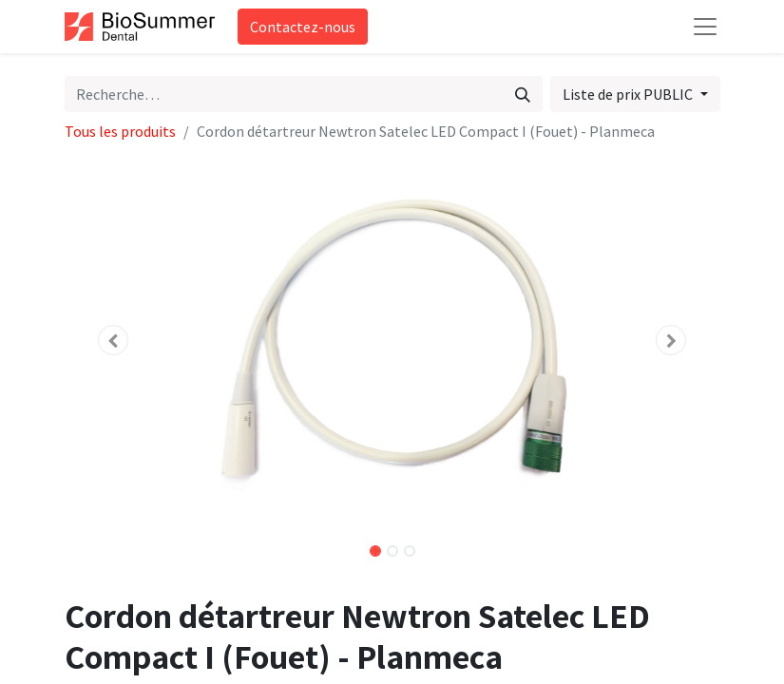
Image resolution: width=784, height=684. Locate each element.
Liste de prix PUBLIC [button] (629, 94)
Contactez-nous (303, 27)
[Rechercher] (523, 94)
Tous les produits (120, 131)
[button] (114, 340)
